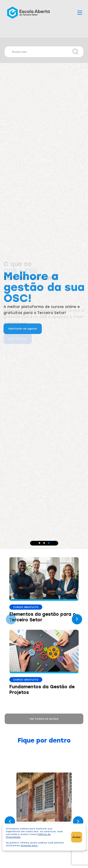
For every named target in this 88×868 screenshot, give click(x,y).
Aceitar (77, 837)
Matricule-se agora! (23, 329)
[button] (39, 543)
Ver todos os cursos (44, 719)
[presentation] (11, 619)
